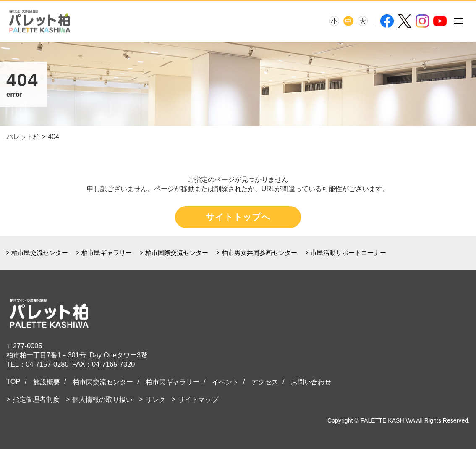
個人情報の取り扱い (102, 399)
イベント (225, 382)
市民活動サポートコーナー (348, 253)
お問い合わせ (311, 382)
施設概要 (47, 382)
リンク (155, 399)
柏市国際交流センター (177, 253)
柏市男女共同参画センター (259, 253)
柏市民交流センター (40, 253)
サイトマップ (198, 399)
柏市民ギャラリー (107, 253)
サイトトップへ (238, 217)
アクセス (265, 382)
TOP (13, 381)
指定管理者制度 (36, 399)
